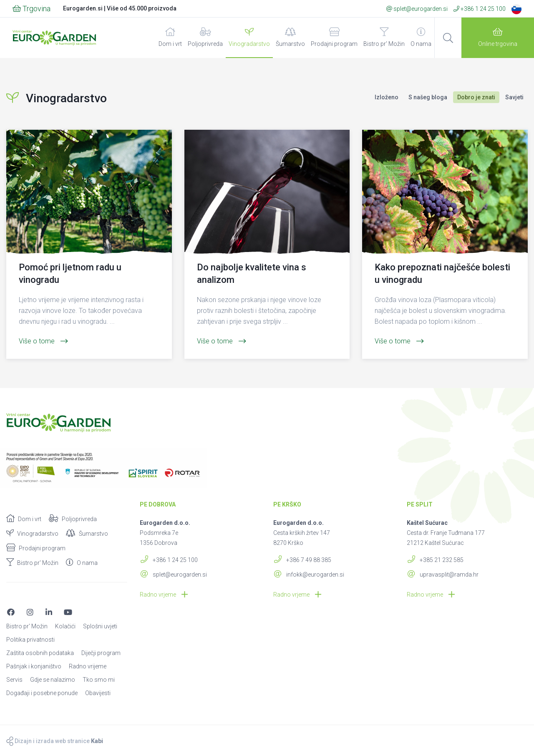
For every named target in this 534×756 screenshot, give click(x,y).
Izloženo (387, 97)
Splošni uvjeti (100, 626)
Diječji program (101, 653)
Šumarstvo (290, 37)
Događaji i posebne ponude (42, 693)
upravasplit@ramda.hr (443, 575)
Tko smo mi (99, 680)
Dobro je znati (476, 97)
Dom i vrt (170, 37)
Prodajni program (334, 37)
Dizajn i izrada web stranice (55, 741)
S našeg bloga (428, 97)
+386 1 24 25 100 (480, 9)
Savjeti (514, 97)
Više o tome (43, 341)
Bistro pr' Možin (384, 37)
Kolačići (65, 626)
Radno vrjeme (164, 594)
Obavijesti (98, 693)
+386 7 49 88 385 (302, 560)
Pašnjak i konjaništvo (34, 666)
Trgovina (31, 9)
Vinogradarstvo (249, 37)
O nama (421, 37)
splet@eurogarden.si (417, 9)
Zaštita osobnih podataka (40, 653)
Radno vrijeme (88, 666)
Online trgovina (498, 37)
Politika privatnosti (30, 640)
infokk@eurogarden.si (309, 575)
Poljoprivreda (205, 37)
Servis (14, 680)
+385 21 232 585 (435, 560)
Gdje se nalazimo (53, 680)
